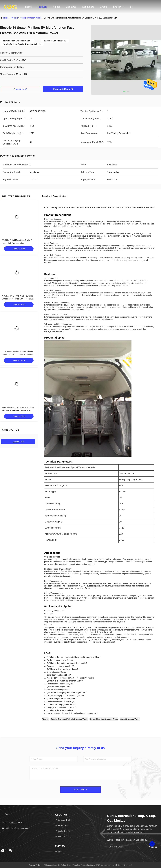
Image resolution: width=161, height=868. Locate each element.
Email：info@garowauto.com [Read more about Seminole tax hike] (15, 828)
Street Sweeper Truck (130, 719)
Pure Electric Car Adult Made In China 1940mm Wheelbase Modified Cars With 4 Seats (18, 410)
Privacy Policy (35, 865)
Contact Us (88, 7)
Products (42, 7)
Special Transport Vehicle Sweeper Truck (69, 719)
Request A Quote (63, 89)
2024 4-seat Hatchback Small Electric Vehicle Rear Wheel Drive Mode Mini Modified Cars (18, 355)
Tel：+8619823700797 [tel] (13, 823)
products (14, 18)
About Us (71, 7)
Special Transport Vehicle (31, 18)
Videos (57, 7)
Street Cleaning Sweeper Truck (104, 719)
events (104, 7)
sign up (152, 847)
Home (28, 7)
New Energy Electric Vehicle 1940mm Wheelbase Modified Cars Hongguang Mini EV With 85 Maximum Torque (18, 299)
